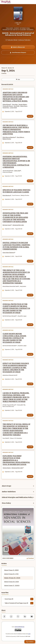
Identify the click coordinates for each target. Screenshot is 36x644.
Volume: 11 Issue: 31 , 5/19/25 (11, 570)
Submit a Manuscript (18, 47)
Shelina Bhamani (7, 104)
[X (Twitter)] (18, 616)
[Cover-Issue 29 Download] (32, 599)
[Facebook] (4, 616)
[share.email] (32, 616)
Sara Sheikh (17, 106)
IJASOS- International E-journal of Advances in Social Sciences (18, 34)
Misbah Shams (24, 106)
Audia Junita (17, 171)
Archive (4, 563)
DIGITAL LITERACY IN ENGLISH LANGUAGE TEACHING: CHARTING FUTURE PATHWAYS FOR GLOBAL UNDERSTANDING (16, 246)
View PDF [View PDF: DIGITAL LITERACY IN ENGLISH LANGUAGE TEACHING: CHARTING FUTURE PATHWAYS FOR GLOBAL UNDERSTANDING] (30, 261)
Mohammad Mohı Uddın (18, 225)
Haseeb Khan (6, 108)
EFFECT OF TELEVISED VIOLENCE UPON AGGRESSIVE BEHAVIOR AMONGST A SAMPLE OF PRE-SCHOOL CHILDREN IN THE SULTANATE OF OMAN (16, 368)
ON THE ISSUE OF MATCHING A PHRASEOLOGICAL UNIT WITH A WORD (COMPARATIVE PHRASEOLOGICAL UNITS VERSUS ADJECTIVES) (16, 130)
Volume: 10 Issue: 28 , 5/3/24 (11, 582)
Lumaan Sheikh (13, 108)
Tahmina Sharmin (7, 468)
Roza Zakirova (20, 137)
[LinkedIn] (25, 616)
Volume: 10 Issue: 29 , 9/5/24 (12, 578)
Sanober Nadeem (23, 104)
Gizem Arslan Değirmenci (9, 253)
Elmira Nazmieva (7, 195)
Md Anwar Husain (7, 225)
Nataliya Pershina (7, 139)
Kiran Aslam (15, 104)
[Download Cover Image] (30, 558)
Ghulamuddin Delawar (8, 106)
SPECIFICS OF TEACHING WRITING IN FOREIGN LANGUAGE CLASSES (16, 191)
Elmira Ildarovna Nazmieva (9, 137)
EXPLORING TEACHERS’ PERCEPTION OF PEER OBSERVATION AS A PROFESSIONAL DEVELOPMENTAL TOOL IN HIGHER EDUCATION (16, 460)
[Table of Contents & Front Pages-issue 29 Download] (32, 603)
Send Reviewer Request (18, 52)
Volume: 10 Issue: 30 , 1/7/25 (11, 574)
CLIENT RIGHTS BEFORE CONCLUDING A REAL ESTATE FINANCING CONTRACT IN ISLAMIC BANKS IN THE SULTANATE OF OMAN (14, 338)
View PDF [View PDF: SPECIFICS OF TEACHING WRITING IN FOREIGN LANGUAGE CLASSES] (30, 204)
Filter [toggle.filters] (18, 79)
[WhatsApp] (11, 616)
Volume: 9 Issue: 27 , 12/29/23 (12, 586)
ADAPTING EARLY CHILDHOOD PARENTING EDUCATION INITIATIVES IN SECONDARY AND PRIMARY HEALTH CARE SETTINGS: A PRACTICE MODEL (16, 97)
